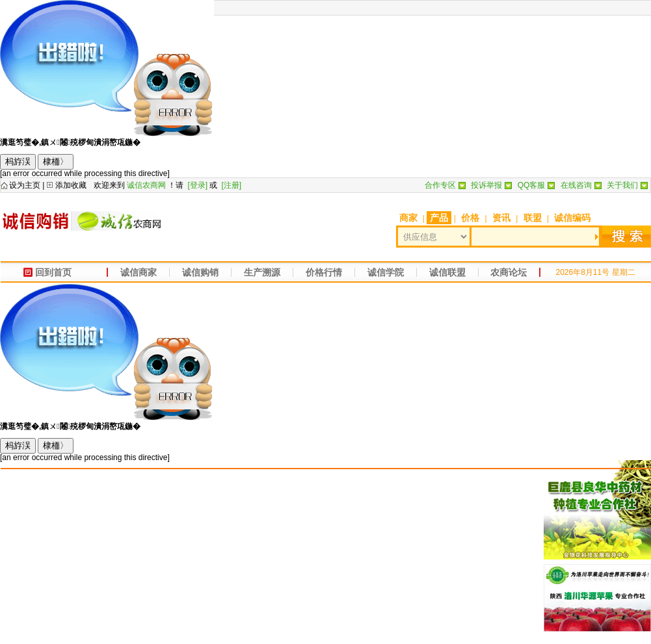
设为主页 (25, 185)
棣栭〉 (56, 161)
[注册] (232, 185)
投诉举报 (486, 185)
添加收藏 (71, 185)
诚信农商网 (146, 185)
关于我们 (622, 185)
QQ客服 (532, 185)
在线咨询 (576, 185)
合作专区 (440, 185)
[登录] (197, 185)
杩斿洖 (18, 161)
